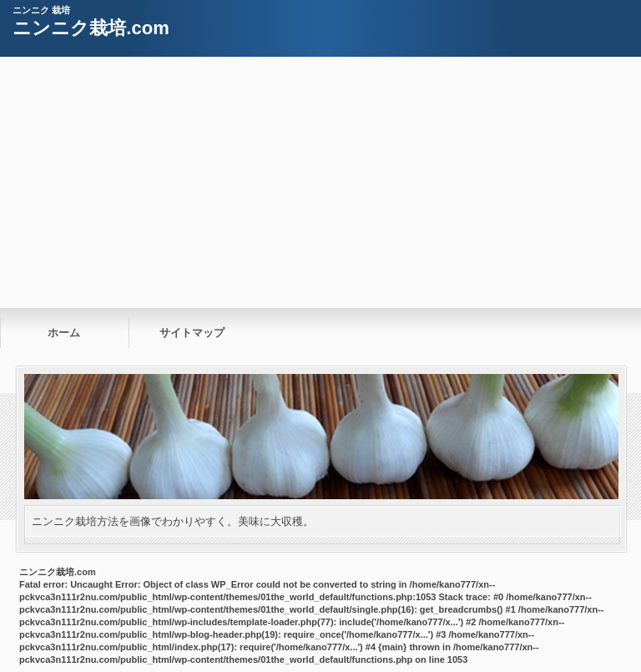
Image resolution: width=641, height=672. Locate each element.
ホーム (64, 333)
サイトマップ (192, 333)
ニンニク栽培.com (91, 28)
